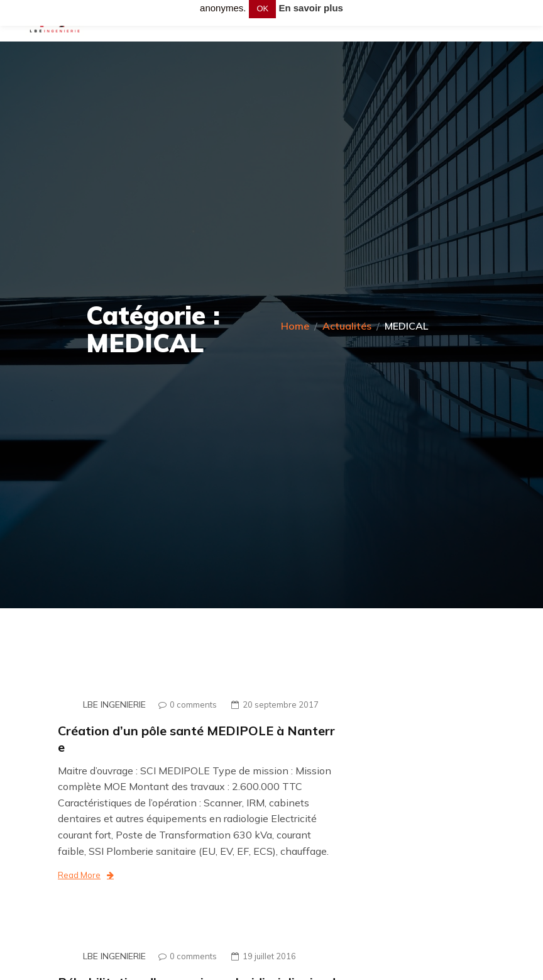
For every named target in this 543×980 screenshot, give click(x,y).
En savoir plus (311, 8)
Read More (86, 875)
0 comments (184, 704)
